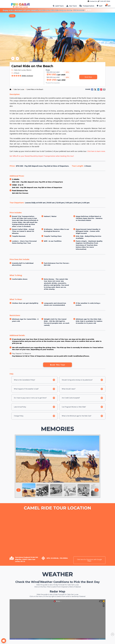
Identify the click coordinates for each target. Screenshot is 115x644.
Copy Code (89, 10)
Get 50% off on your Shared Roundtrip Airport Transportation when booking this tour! (42, 156)
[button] (58, 6)
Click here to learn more (96, 151)
